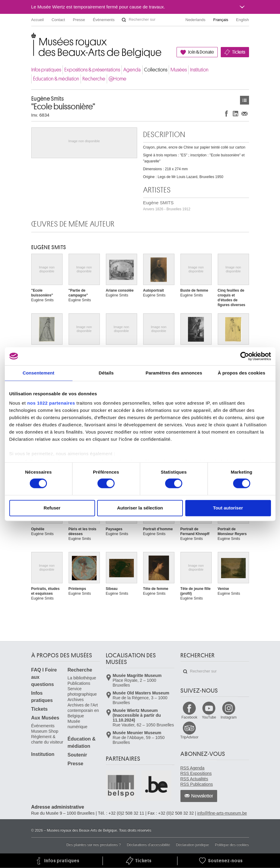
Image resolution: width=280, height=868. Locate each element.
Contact (58, 20)
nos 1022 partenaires (51, 403)
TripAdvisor (189, 737)
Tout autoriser (228, 508)
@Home (117, 79)
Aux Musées (45, 718)
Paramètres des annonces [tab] (174, 373)
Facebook (189, 717)
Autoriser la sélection (140, 508)
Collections (156, 70)
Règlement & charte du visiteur (47, 739)
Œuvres (245, 100)
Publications (79, 683)
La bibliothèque (82, 678)
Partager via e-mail (245, 113)
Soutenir (77, 755)
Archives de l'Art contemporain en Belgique (83, 710)
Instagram (228, 717)
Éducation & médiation (56, 79)
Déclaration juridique (192, 845)
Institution (199, 70)
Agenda (132, 70)
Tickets (239, 52)
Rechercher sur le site (124, 20)
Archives (76, 700)
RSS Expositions (196, 773)
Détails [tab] (106, 373)
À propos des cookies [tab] (242, 373)
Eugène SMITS (167, 206)
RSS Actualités (194, 779)
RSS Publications (197, 784)
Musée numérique (78, 724)
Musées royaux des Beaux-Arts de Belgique (32, 39)
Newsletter (202, 796)
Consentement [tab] (38, 373)
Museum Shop (45, 731)
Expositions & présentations (92, 70)
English (243, 20)
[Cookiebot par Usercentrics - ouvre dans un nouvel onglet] (245, 356)
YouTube (209, 717)
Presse (79, 20)
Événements (104, 20)
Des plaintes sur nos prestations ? (94, 845)
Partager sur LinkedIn (235, 113)
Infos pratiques (46, 70)
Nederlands (196, 20)
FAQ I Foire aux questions (44, 677)
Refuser (52, 508)
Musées (179, 70)
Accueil (38, 20)
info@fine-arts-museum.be (222, 813)
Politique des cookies (232, 845)
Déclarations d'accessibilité (149, 845)
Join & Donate (201, 52)
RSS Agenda (192, 768)
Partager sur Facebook (226, 113)
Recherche (94, 79)
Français (221, 20)
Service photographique (82, 691)
